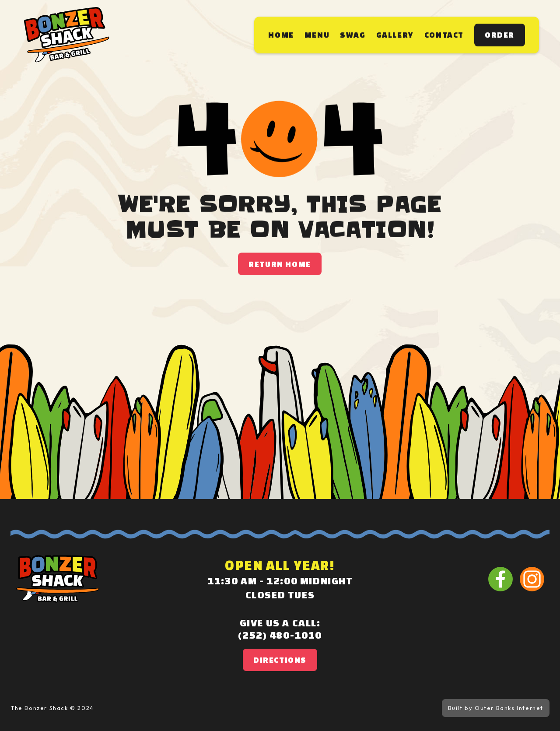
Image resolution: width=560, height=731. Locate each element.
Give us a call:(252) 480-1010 (280, 629)
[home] (66, 35)
